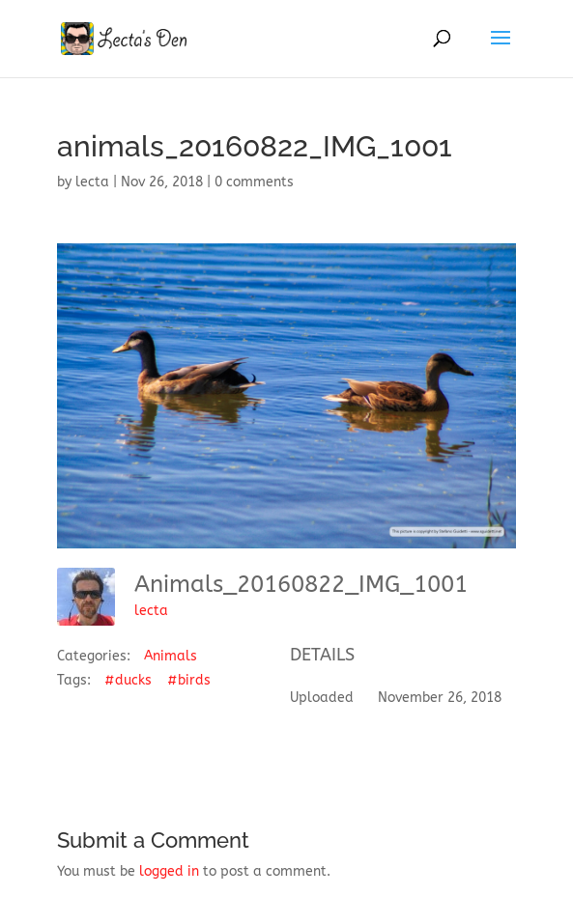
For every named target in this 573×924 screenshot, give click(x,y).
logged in (169, 871)
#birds (189, 680)
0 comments (254, 182)
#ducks (128, 680)
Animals (171, 656)
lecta (92, 182)
